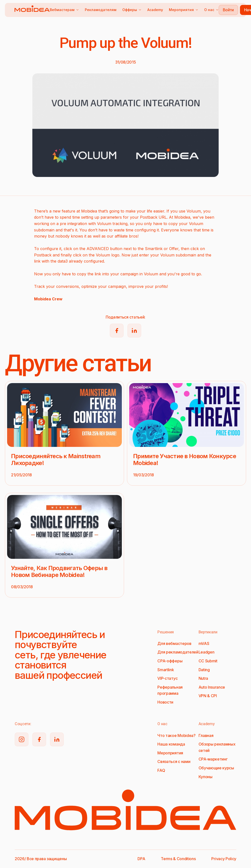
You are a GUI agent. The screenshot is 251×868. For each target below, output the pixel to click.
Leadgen (207, 652)
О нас (211, 10)
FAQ (161, 770)
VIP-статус (167, 678)
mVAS (204, 643)
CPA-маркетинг (213, 759)
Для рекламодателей (178, 652)
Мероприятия (184, 10)
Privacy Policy (224, 859)
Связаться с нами (174, 761)
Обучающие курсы (216, 768)
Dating (204, 670)
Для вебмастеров (174, 643)
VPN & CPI (208, 696)
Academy (155, 10)
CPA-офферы (170, 661)
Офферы (132, 10)
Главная (206, 735)
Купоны (206, 777)
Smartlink (166, 670)
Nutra (203, 678)
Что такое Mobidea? (176, 735)
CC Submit (208, 661)
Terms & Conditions (178, 859)
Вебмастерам (64, 10)
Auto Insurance (212, 687)
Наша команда (171, 744)
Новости (165, 702)
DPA (141, 859)
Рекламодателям (101, 10)
